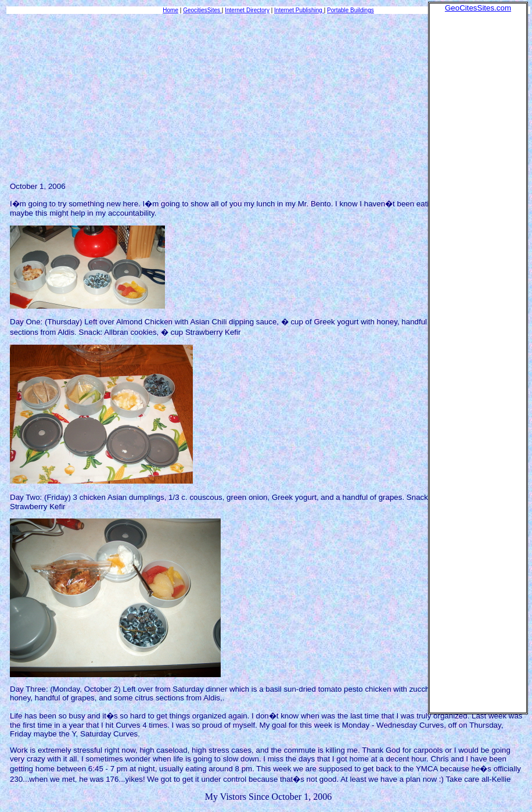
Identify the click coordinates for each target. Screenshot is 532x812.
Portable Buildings (351, 10)
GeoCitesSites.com (478, 8)
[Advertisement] (478, 187)
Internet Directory (247, 10)
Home (170, 10)
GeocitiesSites (202, 10)
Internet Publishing (299, 10)
